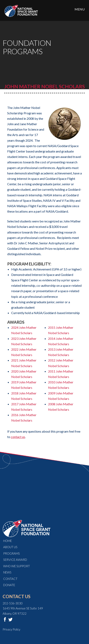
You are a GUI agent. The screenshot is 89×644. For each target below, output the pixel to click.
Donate (9, 585)
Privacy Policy (11, 629)
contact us (18, 437)
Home (8, 541)
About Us (10, 547)
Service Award (15, 560)
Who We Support (17, 566)
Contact (10, 579)
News (7, 572)
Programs (12, 553)
